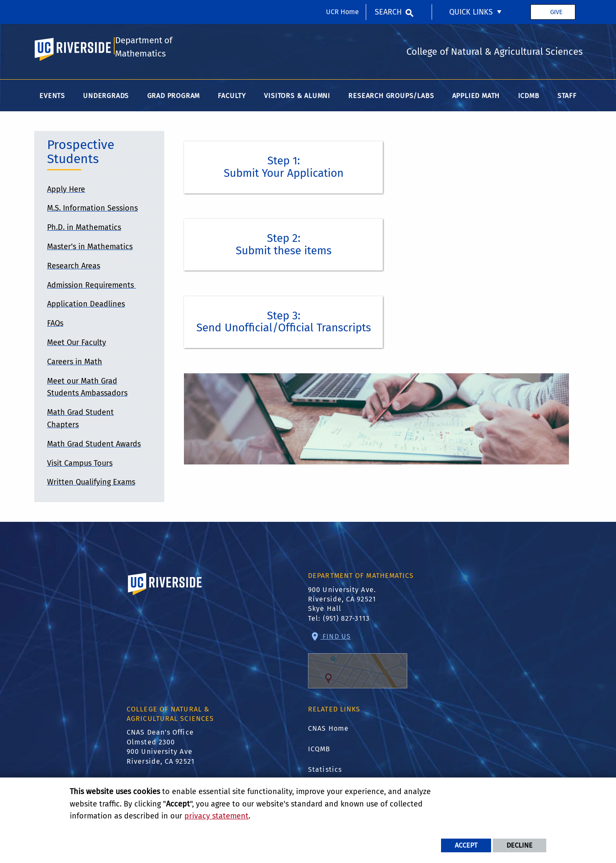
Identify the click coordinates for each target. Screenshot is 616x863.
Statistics (325, 771)
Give (556, 12)
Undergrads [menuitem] (106, 97)
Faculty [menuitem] (232, 97)
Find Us (358, 662)
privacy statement (216, 816)
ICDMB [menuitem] (529, 97)
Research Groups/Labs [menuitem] (391, 97)
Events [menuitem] (52, 97)
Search (388, 12)
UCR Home (342, 12)
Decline (520, 845)
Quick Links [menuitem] (471, 12)
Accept (466, 845)
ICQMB (319, 751)
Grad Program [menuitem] (174, 97)
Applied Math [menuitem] (476, 97)
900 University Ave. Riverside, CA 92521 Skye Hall (342, 601)
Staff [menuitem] (567, 97)
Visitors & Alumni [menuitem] (297, 97)
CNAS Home (328, 730)
